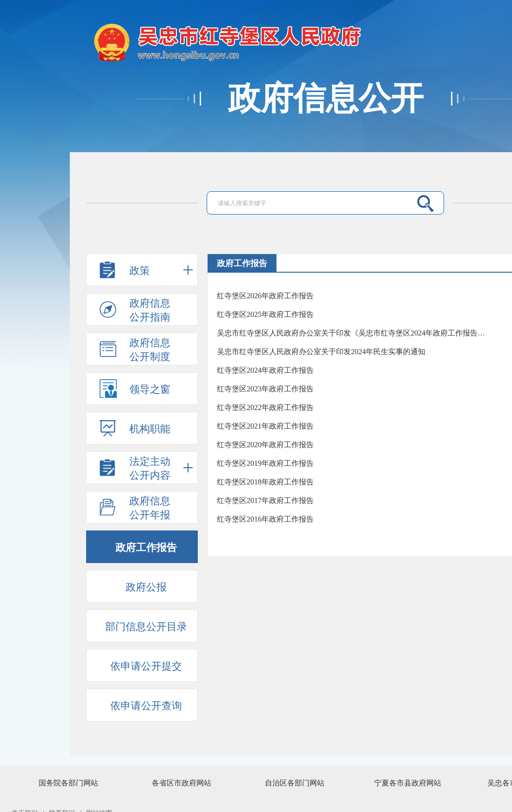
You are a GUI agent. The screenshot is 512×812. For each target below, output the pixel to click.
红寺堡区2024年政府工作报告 (265, 370)
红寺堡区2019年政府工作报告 (265, 463)
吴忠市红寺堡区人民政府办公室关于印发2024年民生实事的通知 (321, 352)
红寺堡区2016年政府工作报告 (265, 519)
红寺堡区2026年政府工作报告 (265, 296)
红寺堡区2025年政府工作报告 (265, 314)
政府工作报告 (242, 263)
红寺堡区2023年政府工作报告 (265, 389)
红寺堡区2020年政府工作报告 (265, 445)
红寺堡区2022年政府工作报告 (265, 407)
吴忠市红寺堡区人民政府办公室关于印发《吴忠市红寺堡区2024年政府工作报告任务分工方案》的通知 (353, 333)
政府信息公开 (326, 99)
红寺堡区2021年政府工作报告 (265, 426)
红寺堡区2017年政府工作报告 (265, 500)
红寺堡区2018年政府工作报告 (265, 482)
